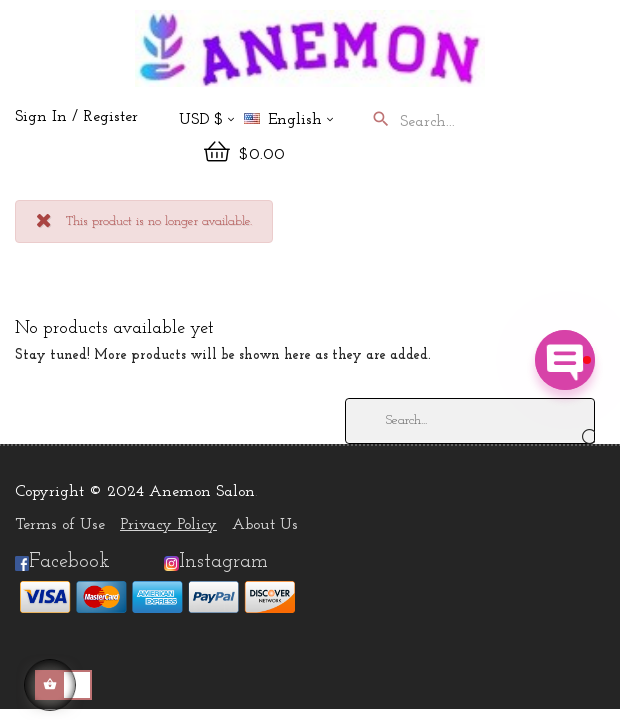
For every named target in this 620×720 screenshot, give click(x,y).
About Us (265, 525)
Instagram (223, 562)
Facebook (62, 562)
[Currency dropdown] (206, 121)
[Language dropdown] (297, 121)
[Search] (470, 421)
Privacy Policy (168, 525)
